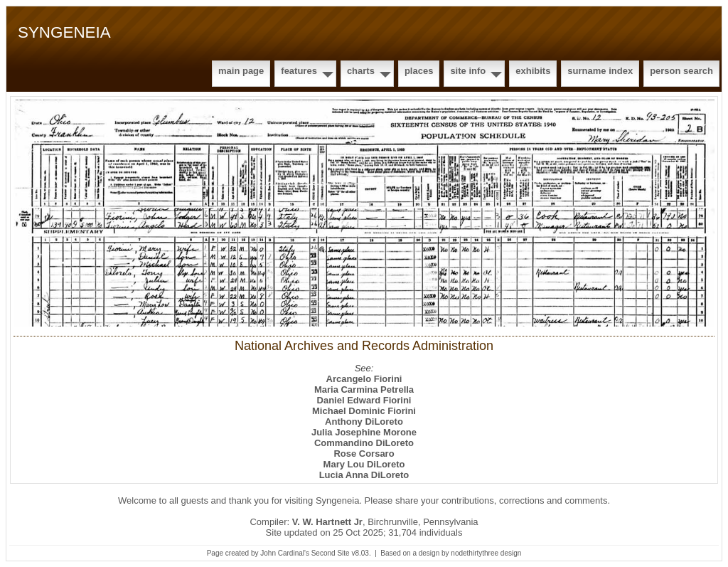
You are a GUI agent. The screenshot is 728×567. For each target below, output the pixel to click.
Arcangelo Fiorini (364, 379)
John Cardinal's (285, 553)
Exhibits (533, 71)
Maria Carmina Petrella (364, 390)
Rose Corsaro (364, 454)
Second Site (331, 553)
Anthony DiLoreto (364, 422)
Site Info (468, 71)
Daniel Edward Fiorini (364, 400)
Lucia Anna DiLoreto (364, 475)
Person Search (681, 71)
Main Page (241, 71)
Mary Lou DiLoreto (364, 464)
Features (299, 71)
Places (419, 71)
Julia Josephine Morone (364, 432)
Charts (361, 71)
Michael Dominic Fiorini (364, 411)
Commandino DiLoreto (364, 443)
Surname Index (600, 71)
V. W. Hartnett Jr (327, 522)
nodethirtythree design (486, 553)
